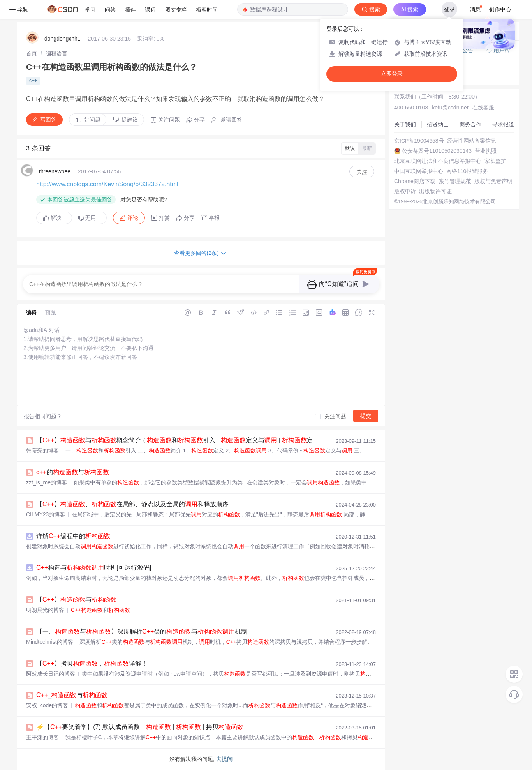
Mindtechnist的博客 (50, 642)
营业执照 (486, 151)
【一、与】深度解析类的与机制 (142, 631)
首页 (32, 53)
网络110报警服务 (467, 171)
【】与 (76, 600)
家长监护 (495, 161)
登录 (449, 9)
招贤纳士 (438, 124)
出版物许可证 (435, 191)
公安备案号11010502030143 (437, 151)
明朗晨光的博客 (45, 610)
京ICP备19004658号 (419, 141)
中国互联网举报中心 (419, 171)
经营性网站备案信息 (472, 141)
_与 (72, 695)
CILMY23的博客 (46, 514)
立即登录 (392, 74)
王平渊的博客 (42, 737)
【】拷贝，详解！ (92, 663)
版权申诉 (405, 191)
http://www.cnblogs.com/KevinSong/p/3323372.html (107, 184)
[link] (32, 53)
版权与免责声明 (493, 181)
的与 (73, 472)
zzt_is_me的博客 (47, 482)
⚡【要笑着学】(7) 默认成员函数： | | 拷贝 (140, 727)
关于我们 (405, 124)
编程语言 (56, 53)
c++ (33, 81)
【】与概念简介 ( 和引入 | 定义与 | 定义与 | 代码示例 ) (204, 440)
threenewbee (55, 171)
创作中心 (500, 9)
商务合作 (470, 124)
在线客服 (483, 108)
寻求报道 (503, 124)
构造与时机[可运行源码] (94, 568)
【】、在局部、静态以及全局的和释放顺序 (132, 504)
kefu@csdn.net (450, 108)
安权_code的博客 (47, 705)
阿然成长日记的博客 (51, 674)
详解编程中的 (73, 536)
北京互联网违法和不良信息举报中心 (438, 161)
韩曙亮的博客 (42, 450)
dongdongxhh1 (63, 39)
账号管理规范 (455, 181)
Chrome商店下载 (415, 181)
